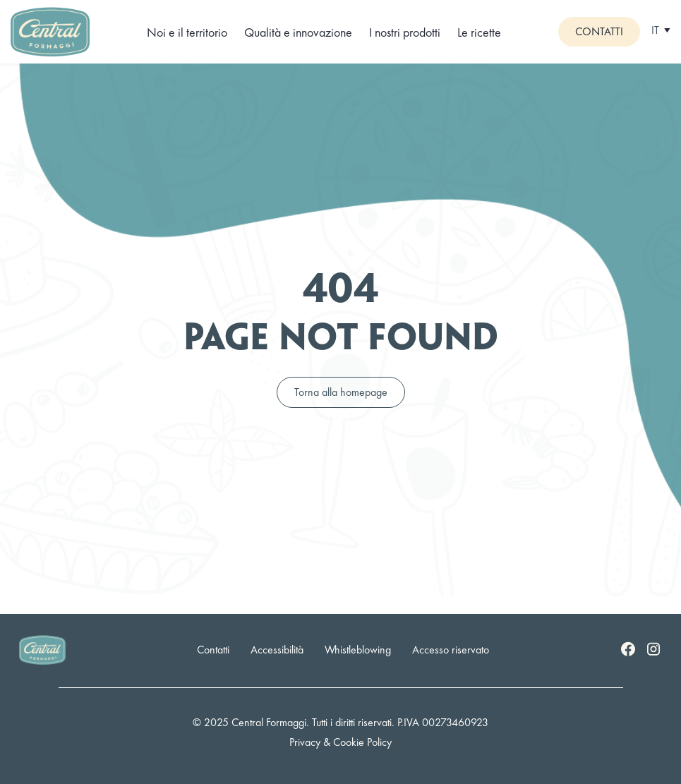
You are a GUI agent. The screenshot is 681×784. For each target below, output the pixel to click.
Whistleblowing (358, 650)
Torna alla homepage (341, 392)
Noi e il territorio (187, 32)
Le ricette (479, 32)
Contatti (599, 31)
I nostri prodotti (405, 32)
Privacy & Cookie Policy (340, 742)
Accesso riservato (451, 650)
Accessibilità (277, 650)
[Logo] (50, 30)
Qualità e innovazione (298, 32)
